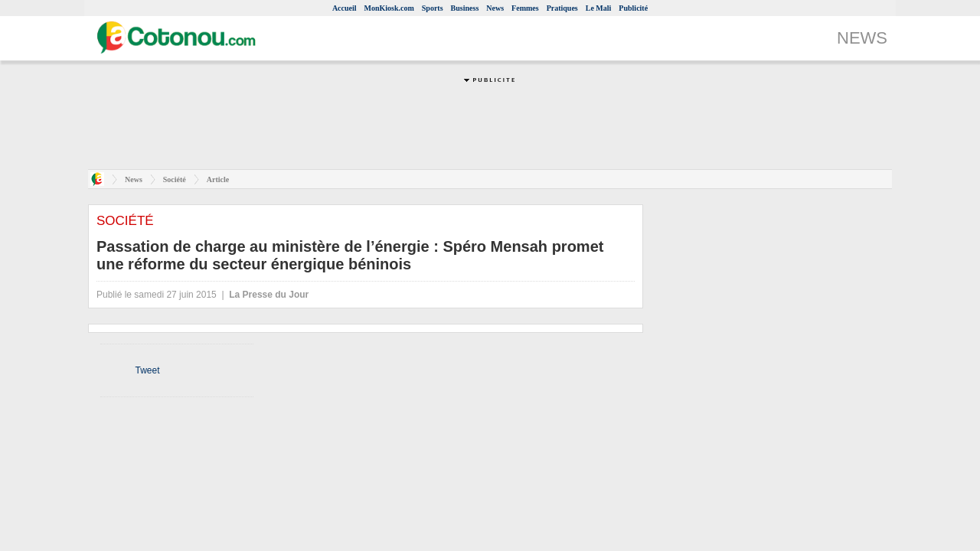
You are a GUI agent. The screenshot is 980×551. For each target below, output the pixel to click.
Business (465, 8)
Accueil (345, 8)
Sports (433, 8)
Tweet (147, 370)
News (495, 8)
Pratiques (562, 8)
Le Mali (599, 8)
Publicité (633, 8)
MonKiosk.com (389, 8)
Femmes (525, 8)
